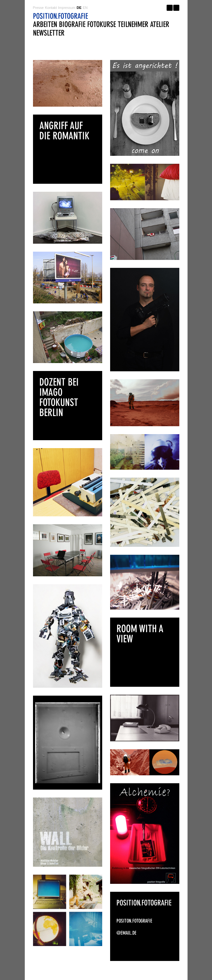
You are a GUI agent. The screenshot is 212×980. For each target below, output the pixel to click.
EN (85, 8)
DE (79, 8)
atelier (160, 24)
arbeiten (45, 24)
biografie (72, 24)
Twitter (176, 8)
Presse (38, 8)
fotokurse (102, 24)
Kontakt (51, 8)
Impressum (67, 8)
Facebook (170, 8)
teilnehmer (133, 24)
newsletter (49, 33)
